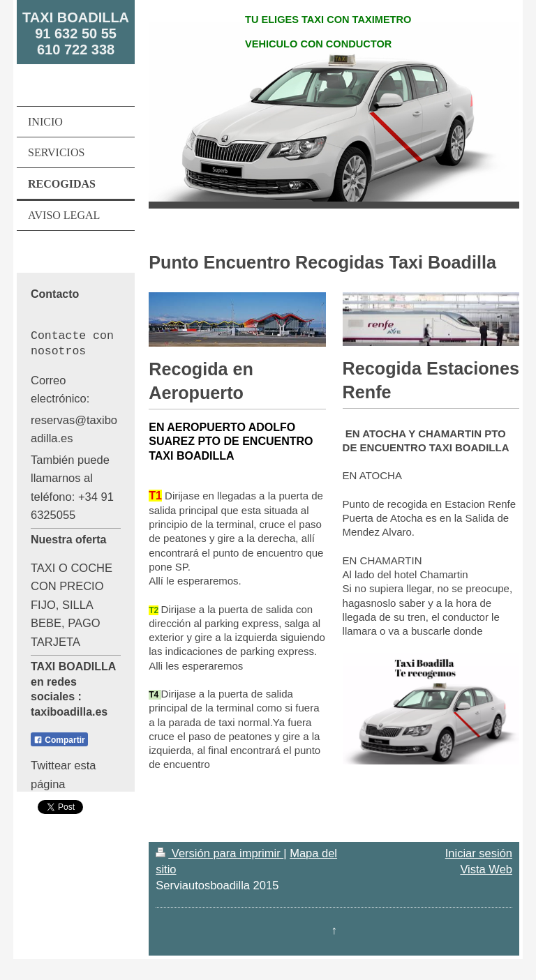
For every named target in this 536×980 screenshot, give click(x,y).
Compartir (59, 740)
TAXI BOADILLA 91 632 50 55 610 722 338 (76, 33)
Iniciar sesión (479, 853)
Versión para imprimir (219, 853)
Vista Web (486, 869)
